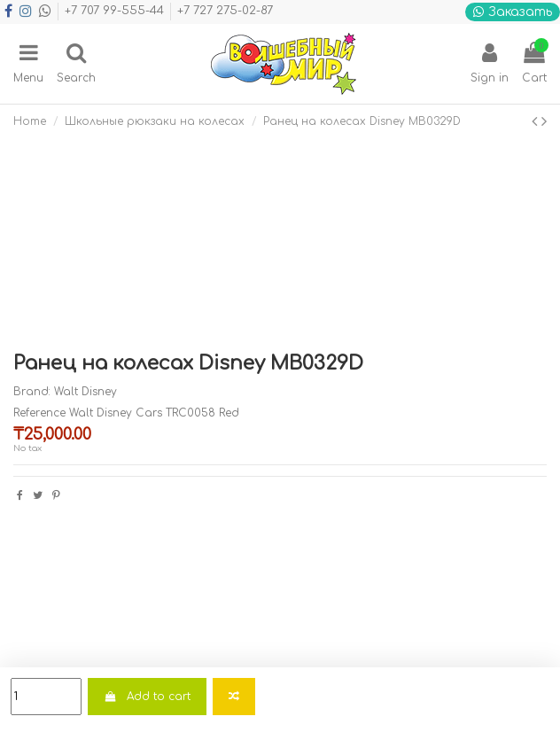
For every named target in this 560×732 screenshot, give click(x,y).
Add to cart (147, 697)
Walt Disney (86, 392)
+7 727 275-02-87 (225, 11)
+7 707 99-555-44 (116, 11)
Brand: (32, 392)
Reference (39, 413)
